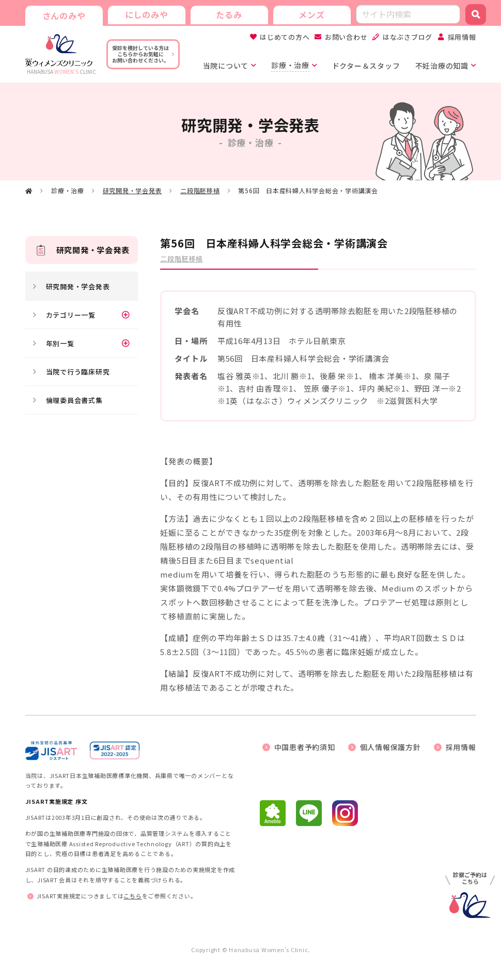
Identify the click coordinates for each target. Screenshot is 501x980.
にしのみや (147, 14)
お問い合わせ (346, 37)
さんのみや (64, 15)
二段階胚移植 (200, 190)
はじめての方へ (285, 37)
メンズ (311, 14)
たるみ (229, 14)
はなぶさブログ (408, 37)
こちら (132, 896)
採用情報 (462, 37)
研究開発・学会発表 (132, 190)
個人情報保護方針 (390, 747)
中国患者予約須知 (305, 747)
